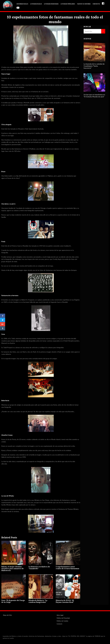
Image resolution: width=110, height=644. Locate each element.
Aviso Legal (60, 615)
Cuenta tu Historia (84, 4)
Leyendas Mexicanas (51, 4)
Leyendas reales (36, 4)
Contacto (96, 4)
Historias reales (22, 4)
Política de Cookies (62, 621)
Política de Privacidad (63, 618)
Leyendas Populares (68, 4)
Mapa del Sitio (7, 615)
